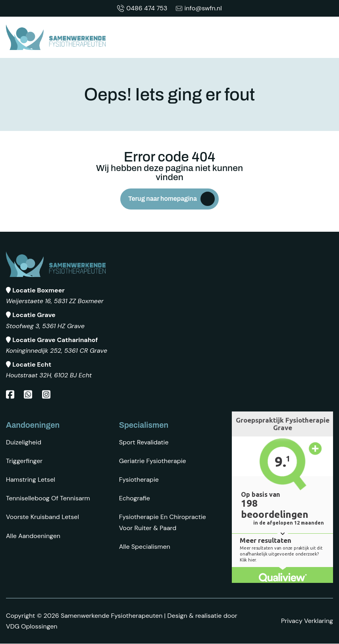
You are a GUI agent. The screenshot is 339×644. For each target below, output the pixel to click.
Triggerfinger (24, 461)
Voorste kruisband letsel (42, 517)
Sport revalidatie (144, 442)
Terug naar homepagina (163, 199)
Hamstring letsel (31, 480)
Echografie (135, 499)
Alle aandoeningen (33, 536)
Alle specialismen (145, 547)
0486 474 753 (142, 8)
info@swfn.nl (199, 8)
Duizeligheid (24, 442)
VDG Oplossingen (32, 626)
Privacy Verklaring (307, 621)
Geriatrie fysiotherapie (153, 461)
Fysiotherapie (139, 480)
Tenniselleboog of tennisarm (48, 499)
